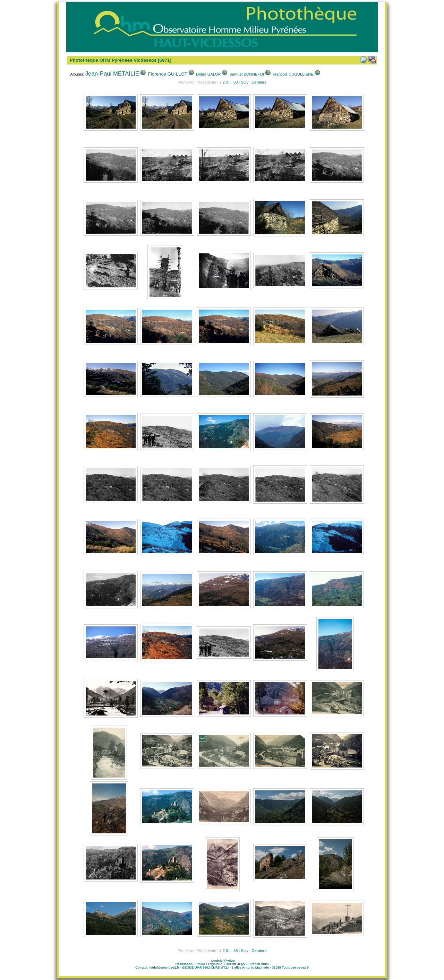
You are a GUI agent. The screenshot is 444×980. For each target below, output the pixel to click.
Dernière (259, 82)
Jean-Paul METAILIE (112, 74)
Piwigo (230, 961)
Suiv (245, 82)
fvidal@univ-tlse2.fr (164, 968)
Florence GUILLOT (168, 74)
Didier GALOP (208, 74)
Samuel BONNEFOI (246, 74)
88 (236, 82)
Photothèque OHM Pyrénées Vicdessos (113, 60)
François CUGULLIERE (293, 74)
